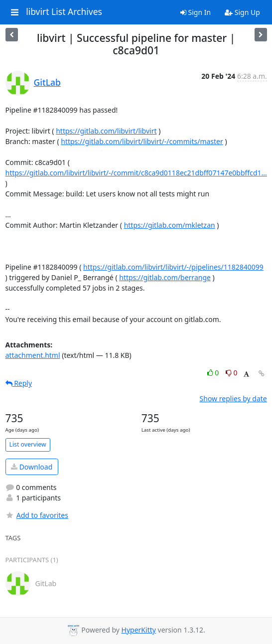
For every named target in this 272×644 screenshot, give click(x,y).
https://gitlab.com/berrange (165, 277)
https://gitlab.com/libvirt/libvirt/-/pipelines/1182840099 (173, 267)
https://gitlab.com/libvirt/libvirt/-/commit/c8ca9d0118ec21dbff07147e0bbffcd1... (136, 173)
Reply (19, 383)
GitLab (47, 82)
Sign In (196, 12)
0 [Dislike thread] (232, 373)
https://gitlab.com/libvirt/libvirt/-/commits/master (142, 141)
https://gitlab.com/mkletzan (170, 225)
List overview (28, 444)
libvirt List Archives (64, 12)
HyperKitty (139, 630)
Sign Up (242, 12)
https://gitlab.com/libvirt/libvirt (106, 131)
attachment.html (33, 355)
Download (32, 467)
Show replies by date (233, 399)
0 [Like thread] (214, 373)
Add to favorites (37, 515)
